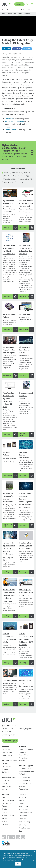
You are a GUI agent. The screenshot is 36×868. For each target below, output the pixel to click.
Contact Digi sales (8, 735)
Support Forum (25, 777)
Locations (23, 819)
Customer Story (26, 179)
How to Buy (6, 812)
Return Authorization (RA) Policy (27, 773)
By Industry (6, 749)
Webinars (27, 14)
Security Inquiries (25, 729)
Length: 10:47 (10, 356)
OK (18, 864)
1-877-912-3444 (7, 729)
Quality (22, 831)
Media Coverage (25, 822)
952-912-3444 (7, 732)
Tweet (28, 49)
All (7, 173)
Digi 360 (5, 763)
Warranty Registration (23, 788)
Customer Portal (25, 769)
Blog (4, 797)
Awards (22, 800)
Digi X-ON (5, 772)
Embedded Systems (26, 749)
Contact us (9, 119)
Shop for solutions (12, 130)
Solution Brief (23, 176)
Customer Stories (8, 800)
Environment (24, 807)
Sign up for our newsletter (14, 121)
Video (27, 173)
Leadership (23, 816)
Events (4, 809)
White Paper (9, 176)
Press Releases (24, 828)
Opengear (5, 780)
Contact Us (19, 4)
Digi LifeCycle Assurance (7, 768)
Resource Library (8, 815)
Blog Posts (9, 182)
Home (4, 10)
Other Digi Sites (25, 825)
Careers (22, 804)
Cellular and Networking (23, 754)
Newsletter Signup (10, 741)
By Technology (7, 755)
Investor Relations (26, 813)
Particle (5, 783)
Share (8, 49)
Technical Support (26, 766)
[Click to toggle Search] (28, 4)
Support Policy (24, 780)
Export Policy (24, 810)
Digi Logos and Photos (7, 805)
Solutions (5, 746)
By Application (7, 752)
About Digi (23, 797)
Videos (17, 10)
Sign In (4, 818)
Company (23, 795)
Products (16, 173)
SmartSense (6, 786)
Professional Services (24, 759)
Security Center (11, 14)
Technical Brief (10, 179)
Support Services (25, 783)
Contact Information (10, 726)
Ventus (4, 789)
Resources (10, 10)
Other (20, 182)
